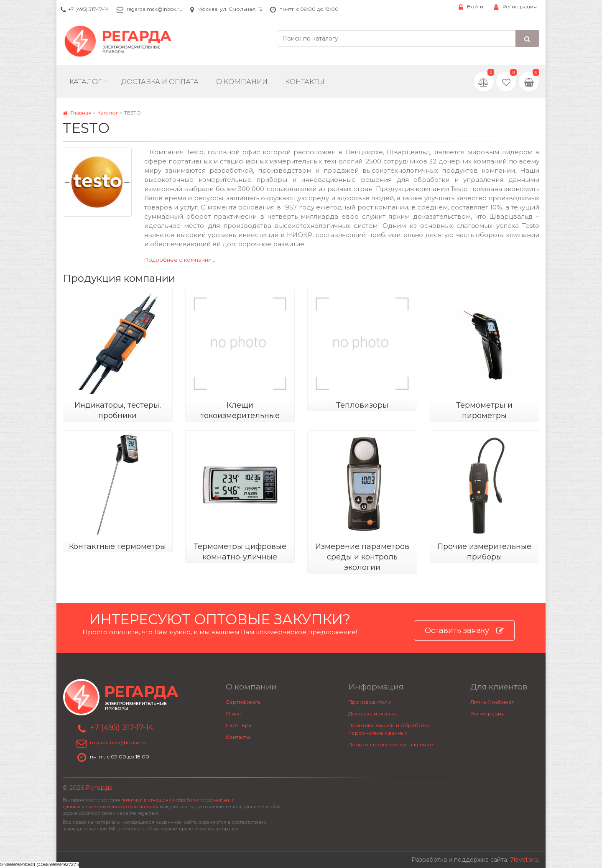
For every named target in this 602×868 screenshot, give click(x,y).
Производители (370, 702)
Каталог (85, 82)
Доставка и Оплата (160, 82)
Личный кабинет (492, 702)
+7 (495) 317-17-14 (89, 9)
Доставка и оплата (372, 714)
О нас (233, 714)
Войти (471, 7)
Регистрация (515, 7)
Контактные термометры (117, 546)
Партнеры (239, 725)
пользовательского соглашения (122, 807)
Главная (77, 113)
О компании (242, 82)
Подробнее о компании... (180, 260)
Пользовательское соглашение (391, 744)
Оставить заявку (464, 631)
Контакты (305, 82)
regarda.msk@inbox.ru (155, 9)
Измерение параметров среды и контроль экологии (362, 557)
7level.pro (524, 860)
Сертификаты (244, 702)
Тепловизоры (362, 405)
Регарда (99, 788)
